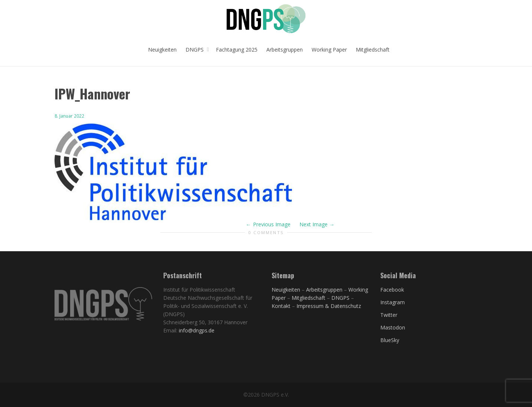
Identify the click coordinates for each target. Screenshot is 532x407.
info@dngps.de (197, 330)
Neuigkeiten (162, 50)
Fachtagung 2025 (237, 50)
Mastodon (393, 327)
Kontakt (281, 306)
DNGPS (195, 50)
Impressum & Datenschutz (329, 306)
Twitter (389, 315)
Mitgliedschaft (373, 50)
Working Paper (329, 50)
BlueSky (390, 340)
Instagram (393, 302)
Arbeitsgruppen (285, 50)
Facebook (392, 290)
